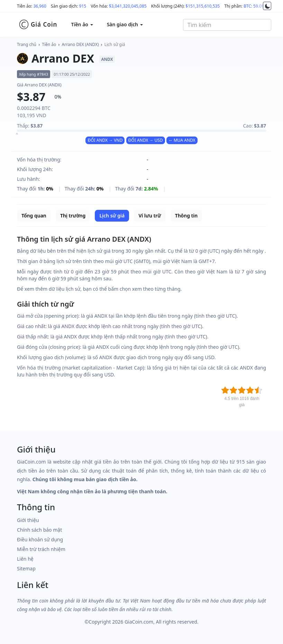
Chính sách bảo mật (39, 530)
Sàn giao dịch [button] (125, 24)
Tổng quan (34, 216)
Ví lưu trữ (150, 216)
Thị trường (73, 216)
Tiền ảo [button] (82, 24)
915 (83, 6)
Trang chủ (27, 44)
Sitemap (26, 568)
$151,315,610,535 (203, 6)
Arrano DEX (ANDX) (80, 44)
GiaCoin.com (139, 622)
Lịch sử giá (115, 44)
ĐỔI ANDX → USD (146, 140)
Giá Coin (38, 25)
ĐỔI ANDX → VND (105, 140)
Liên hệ (25, 559)
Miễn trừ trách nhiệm (41, 549)
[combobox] (227, 25)
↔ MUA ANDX (182, 140)
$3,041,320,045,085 (128, 6)
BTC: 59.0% (254, 6)
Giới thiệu (28, 520)
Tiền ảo (49, 44)
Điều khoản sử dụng (40, 539)
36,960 (40, 6)
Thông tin (186, 216)
